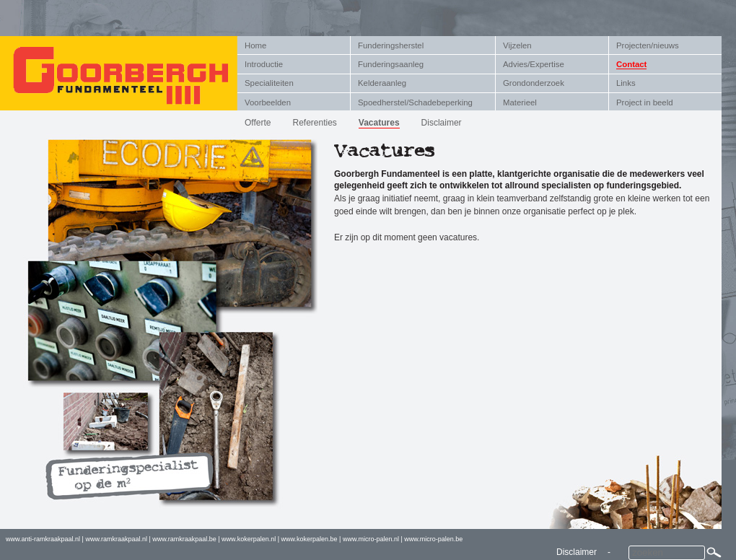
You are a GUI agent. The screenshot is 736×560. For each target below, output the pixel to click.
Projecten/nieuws (648, 45)
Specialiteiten (269, 83)
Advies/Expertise (534, 64)
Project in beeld (645, 102)
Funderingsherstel (391, 45)
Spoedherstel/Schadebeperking (415, 102)
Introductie (264, 64)
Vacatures (379, 123)
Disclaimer (442, 123)
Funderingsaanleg (391, 64)
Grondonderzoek (534, 83)
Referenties (314, 123)
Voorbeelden (268, 102)
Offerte (258, 123)
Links (626, 83)
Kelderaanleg (382, 83)
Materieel (520, 102)
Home (255, 45)
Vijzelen (517, 45)
